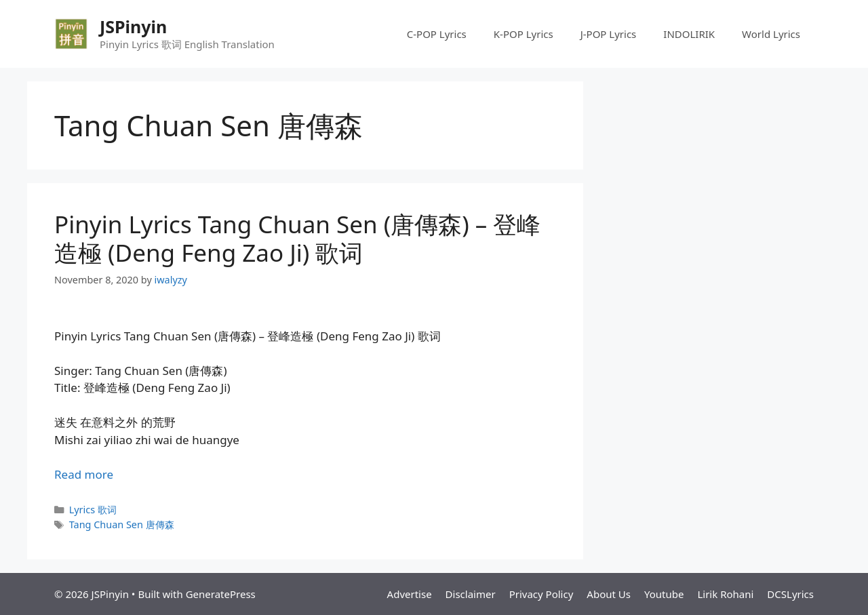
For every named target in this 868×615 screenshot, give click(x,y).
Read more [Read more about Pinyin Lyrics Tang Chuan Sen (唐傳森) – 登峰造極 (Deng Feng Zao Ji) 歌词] (84, 474)
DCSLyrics (790, 594)
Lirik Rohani (725, 594)
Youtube (664, 594)
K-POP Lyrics (524, 34)
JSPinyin (133, 26)
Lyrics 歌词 (93, 510)
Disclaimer (471, 594)
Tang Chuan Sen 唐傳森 (122, 524)
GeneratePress (221, 594)
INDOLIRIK (689, 34)
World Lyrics (771, 34)
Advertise (410, 594)
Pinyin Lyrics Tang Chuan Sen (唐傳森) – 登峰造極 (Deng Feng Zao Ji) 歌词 (297, 238)
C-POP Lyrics (437, 34)
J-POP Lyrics (609, 34)
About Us (609, 594)
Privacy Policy (541, 594)
